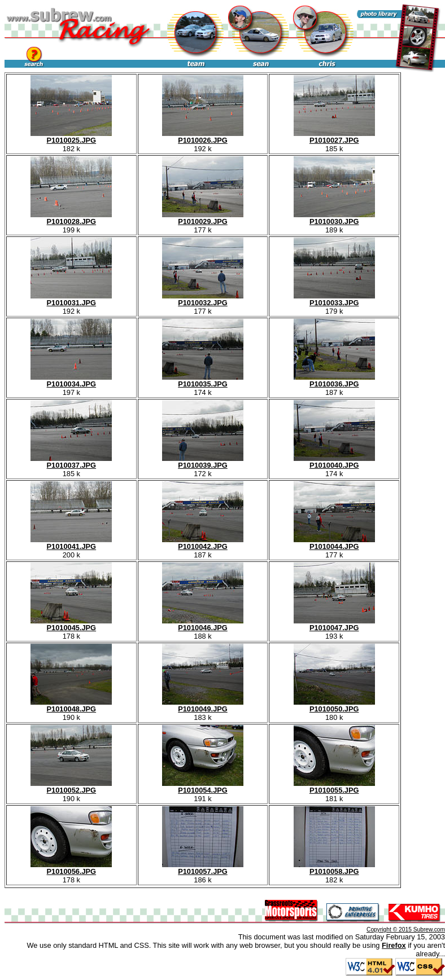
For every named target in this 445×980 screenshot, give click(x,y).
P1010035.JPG (203, 381)
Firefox (394, 945)
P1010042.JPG (203, 543)
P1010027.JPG (334, 137)
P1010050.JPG (334, 706)
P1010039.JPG (203, 462)
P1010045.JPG (71, 624)
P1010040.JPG (334, 462)
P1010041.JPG (71, 543)
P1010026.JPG (203, 137)
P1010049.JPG (203, 706)
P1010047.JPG (334, 624)
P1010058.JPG (334, 868)
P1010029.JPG (203, 218)
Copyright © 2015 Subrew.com (406, 930)
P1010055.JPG (334, 787)
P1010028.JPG (71, 218)
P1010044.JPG (334, 543)
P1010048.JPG (71, 706)
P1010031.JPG (71, 299)
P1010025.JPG (71, 137)
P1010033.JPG (334, 299)
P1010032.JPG (203, 299)
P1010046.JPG (203, 624)
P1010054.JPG (203, 787)
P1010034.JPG (71, 381)
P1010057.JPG (203, 868)
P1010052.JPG (71, 787)
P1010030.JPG (334, 218)
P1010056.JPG (71, 868)
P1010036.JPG (334, 381)
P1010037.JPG (71, 462)
